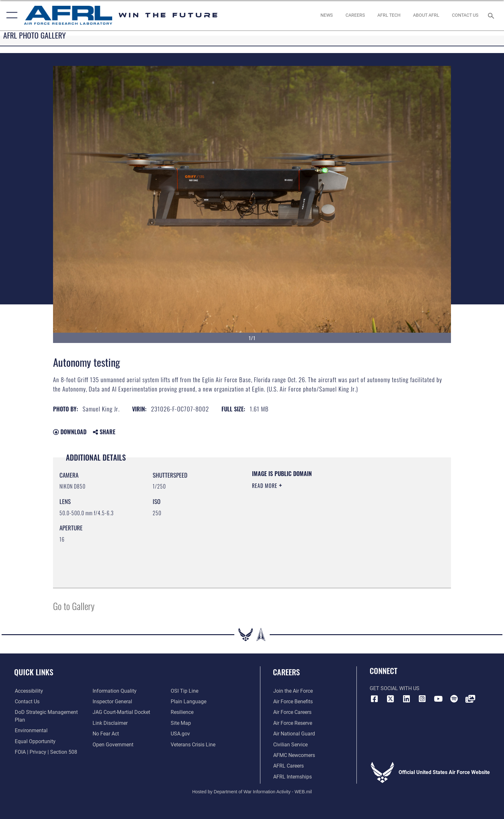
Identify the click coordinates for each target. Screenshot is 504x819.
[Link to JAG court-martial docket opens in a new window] (121, 712)
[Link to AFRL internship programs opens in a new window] (292, 777)
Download (70, 432)
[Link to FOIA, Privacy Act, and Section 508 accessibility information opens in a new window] (45, 752)
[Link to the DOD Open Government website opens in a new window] (113, 745)
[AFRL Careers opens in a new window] (355, 15)
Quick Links (34, 672)
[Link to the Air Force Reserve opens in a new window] (292, 723)
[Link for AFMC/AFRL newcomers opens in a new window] (294, 755)
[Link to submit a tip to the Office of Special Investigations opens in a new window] (184, 691)
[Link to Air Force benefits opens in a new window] (293, 702)
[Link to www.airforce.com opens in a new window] (293, 691)
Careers (286, 672)
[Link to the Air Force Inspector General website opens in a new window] (112, 702)
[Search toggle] (492, 15)
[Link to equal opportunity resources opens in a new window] (35, 741)
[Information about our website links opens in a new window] (110, 723)
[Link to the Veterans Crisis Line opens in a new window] (193, 745)
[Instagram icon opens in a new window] (422, 699)
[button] (10, 15)
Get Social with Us (395, 688)
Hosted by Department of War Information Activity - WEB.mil (252, 792)
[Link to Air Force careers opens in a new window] (292, 712)
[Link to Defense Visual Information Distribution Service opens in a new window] (470, 699)
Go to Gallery (74, 606)
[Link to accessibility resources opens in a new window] (28, 691)
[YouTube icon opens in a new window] (438, 699)
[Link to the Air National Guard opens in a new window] (294, 734)
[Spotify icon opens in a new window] (454, 699)
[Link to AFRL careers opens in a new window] (288, 766)
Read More (265, 486)
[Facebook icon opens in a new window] (374, 699)
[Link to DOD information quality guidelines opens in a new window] (115, 691)
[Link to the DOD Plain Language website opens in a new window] (189, 702)
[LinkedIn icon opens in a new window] (406, 699)
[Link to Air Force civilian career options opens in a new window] (290, 745)
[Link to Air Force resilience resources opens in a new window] (182, 712)
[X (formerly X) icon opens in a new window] (390, 699)
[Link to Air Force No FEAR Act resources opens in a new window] (106, 734)
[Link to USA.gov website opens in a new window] (180, 734)
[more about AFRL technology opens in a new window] (389, 15)
